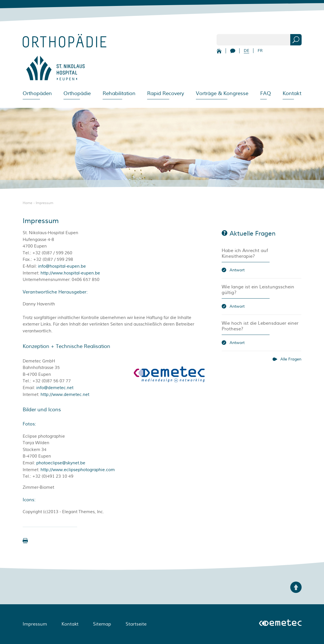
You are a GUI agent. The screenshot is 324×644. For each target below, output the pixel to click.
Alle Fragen (291, 359)
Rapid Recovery (166, 93)
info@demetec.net (55, 388)
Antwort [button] (237, 270)
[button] (25, 541)
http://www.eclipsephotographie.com (78, 470)
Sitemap (102, 624)
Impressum (45, 203)
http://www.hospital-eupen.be (70, 273)
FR (260, 51)
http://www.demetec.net (65, 395)
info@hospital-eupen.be (62, 266)
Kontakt (292, 93)
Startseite (136, 624)
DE (246, 51)
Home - (29, 203)
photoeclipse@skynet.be (61, 463)
